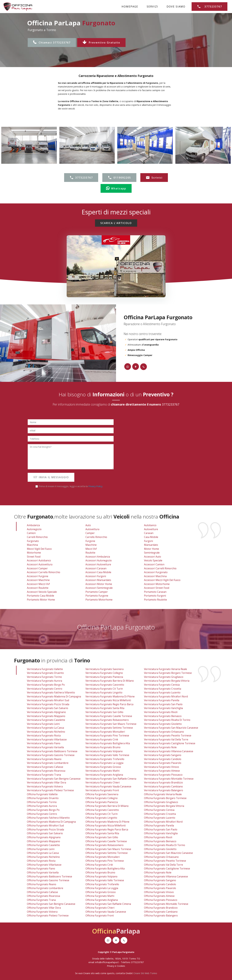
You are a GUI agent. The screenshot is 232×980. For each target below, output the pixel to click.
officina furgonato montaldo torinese (166, 904)
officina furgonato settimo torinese (107, 853)
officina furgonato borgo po (43, 810)
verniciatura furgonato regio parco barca (109, 704)
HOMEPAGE (130, 7)
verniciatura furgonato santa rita (105, 708)
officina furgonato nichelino (43, 857)
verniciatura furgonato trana (44, 775)
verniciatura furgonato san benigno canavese (54, 779)
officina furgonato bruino (100, 873)
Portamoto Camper (97, 592)
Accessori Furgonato (156, 572)
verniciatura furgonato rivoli (161, 712)
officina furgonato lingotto (101, 818)
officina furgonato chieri (100, 908)
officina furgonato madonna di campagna (51, 822)
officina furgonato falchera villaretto (48, 818)
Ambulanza (33, 525)
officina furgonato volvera (42, 912)
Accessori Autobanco (39, 560)
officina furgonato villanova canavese (166, 877)
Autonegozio (34, 529)
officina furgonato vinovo (159, 892)
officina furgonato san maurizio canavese (168, 853)
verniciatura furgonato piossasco (163, 775)
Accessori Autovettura (40, 564)
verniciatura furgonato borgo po (46, 685)
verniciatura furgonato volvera (45, 787)
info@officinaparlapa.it (107, 962)
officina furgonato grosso (101, 892)
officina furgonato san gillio (102, 837)
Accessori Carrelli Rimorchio (160, 568)
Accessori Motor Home (99, 584)
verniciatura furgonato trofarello (105, 759)
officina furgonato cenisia (159, 810)
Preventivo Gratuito (101, 43)
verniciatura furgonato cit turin (104, 689)
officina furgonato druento (43, 798)
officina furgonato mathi (100, 896)
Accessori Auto (153, 557)
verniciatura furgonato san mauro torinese (111, 724)
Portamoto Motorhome (99, 600)
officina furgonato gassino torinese (48, 880)
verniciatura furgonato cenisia (162, 685)
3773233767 (209, 7)
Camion (31, 533)
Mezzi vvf (91, 549)
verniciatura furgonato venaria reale (165, 669)
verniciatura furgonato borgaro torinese (168, 673)
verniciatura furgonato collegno (104, 673)
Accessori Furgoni (96, 576)
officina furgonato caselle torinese (106, 841)
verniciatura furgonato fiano (44, 743)
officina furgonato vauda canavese (106, 912)
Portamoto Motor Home (41, 600)
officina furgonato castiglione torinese (167, 869)
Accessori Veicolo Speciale (42, 592)
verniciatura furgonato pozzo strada (48, 704)
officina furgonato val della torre (163, 865)
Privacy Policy (95, 486)
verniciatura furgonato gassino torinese (51, 755)
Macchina (32, 545)
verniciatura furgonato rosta (44, 736)
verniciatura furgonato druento (45, 673)
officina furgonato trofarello (102, 884)
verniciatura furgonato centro (45, 689)
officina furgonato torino (42, 802)
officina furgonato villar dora (44, 908)
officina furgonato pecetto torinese (165, 861)
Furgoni (148, 541)
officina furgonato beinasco (160, 841)
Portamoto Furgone (97, 596)
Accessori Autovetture (98, 564)
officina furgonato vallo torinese (105, 880)
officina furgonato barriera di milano (107, 806)
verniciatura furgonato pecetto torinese (168, 736)
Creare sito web (91, 973)
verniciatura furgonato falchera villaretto (51, 693)
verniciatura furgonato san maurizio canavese (171, 728)
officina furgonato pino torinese (105, 861)
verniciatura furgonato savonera (104, 669)
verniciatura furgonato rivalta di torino (167, 720)
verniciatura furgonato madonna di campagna (54, 697)
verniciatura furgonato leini (43, 724)
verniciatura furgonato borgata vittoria (167, 681)
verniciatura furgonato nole (160, 747)
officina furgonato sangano (160, 880)
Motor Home (151, 549)
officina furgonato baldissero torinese (49, 877)
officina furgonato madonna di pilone (107, 822)
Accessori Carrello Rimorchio (44, 572)
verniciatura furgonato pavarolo (163, 763)
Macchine (91, 545)
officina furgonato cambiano (161, 912)
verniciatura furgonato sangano (163, 755)
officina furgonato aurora (42, 806)
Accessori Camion (154, 564)
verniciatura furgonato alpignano (46, 712)
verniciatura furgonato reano (44, 759)
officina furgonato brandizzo (161, 908)
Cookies (121, 966)
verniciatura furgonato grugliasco (164, 677)
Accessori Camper (37, 568)
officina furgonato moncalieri (103, 857)
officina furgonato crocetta (160, 814)
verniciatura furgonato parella (162, 700)
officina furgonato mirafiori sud (45, 826)
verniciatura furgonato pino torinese (107, 736)
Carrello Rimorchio (96, 537)
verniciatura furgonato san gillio (104, 712)
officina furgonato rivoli (158, 837)
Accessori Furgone (38, 576)
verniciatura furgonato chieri (103, 783)
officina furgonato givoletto (160, 849)
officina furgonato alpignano (44, 837)
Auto (88, 525)
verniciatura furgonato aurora (44, 681)
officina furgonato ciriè (99, 865)
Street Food (34, 557)
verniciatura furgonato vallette (45, 669)
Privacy (111, 966)
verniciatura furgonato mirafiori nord (166, 697)
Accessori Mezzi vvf (38, 584)
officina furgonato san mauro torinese (108, 849)
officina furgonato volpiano (101, 877)
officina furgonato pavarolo (160, 888)
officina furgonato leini (41, 849)
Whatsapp (116, 188)
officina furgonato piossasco (161, 900)
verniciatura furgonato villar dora (46, 783)
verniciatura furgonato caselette (46, 720)
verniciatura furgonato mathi (102, 771)
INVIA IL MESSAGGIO (51, 477)
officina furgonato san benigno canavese (51, 904)
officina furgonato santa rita (102, 833)
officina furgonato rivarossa (43, 896)
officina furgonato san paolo (161, 830)
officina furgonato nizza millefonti (106, 826)
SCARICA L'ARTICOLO (116, 223)
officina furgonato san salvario (45, 833)
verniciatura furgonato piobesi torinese (50, 790)
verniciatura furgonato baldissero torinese (52, 751)
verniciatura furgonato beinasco (163, 716)
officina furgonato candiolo (160, 884)
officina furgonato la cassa (43, 853)
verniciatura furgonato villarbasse (47, 740)
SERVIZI (152, 7)
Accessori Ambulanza (98, 557)
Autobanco (150, 525)
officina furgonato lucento (160, 818)
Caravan (149, 533)
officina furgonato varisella (43, 873)
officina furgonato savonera (102, 794)
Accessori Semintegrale (99, 588)
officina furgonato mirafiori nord (163, 822)
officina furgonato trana (41, 900)
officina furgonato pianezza (102, 802)
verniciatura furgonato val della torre (166, 740)
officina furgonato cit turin (102, 814)
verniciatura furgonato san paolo (163, 704)
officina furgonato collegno (102, 798)
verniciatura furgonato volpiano (104, 751)
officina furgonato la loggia (102, 888)
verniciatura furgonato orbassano (164, 732)
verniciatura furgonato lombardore (48, 763)
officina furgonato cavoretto (102, 810)
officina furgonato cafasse (42, 892)
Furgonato (33, 541)
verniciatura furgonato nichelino (46, 732)
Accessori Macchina (155, 576)
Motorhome (34, 553)
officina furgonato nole (158, 873)
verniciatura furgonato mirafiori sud (48, 700)
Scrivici (154, 178)
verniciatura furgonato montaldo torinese (169, 779)
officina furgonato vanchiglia (161, 833)
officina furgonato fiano (41, 869)
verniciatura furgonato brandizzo (163, 783)
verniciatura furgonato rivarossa (46, 771)
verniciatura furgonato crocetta (163, 689)
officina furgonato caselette (43, 845)
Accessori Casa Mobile (98, 572)
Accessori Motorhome (157, 584)
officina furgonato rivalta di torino (165, 845)
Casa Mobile (151, 537)
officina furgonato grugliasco (161, 802)
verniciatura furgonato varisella (45, 747)
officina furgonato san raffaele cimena (108, 904)
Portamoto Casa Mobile (40, 596)
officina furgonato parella (159, 826)
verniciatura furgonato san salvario (47, 708)
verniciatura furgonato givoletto (163, 724)
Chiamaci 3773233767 (52, 43)
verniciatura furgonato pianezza (104, 677)
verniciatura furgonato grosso (103, 767)
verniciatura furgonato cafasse (45, 767)
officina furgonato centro (42, 814)
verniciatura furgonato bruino (103, 747)
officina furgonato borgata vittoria (164, 806)
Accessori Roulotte (38, 588)
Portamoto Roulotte (155, 600)
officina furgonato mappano (43, 841)
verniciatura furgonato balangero (163, 790)
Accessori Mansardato (98, 580)
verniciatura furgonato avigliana (104, 775)
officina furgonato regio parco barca (107, 830)
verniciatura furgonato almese (162, 771)
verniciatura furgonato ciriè (102, 740)
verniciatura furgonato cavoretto (105, 685)
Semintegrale (152, 553)
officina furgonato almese (159, 896)
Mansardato (151, 545)
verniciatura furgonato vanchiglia (163, 708)
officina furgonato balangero (161, 916)
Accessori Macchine (38, 580)
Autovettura (92, 529)
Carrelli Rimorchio (37, 537)
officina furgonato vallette (42, 794)
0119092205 (119, 178)
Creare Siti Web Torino (145, 973)
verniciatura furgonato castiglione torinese (170, 743)
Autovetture (151, 529)
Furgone (90, 541)
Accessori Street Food (157, 588)
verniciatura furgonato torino (44, 677)
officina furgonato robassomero (104, 845)
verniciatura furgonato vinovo (162, 767)
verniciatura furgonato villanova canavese (169, 751)
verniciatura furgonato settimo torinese (109, 728)
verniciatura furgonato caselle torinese (109, 716)
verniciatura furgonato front (102, 790)
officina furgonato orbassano (161, 857)
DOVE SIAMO (176, 7)
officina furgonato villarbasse (44, 865)
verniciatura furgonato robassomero (107, 720)
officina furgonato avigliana (102, 900)
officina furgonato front (100, 916)
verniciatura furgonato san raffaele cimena (111, 779)
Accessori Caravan (96, 568)
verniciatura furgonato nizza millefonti (108, 700)
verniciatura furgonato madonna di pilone (110, 697)
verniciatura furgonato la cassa (45, 728)
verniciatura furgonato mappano (46, 716)
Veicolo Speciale (153, 560)
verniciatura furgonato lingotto (104, 693)
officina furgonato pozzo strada (45, 830)
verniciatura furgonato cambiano (163, 787)
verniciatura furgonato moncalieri (105, 732)
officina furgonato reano (42, 884)
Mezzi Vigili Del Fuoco (39, 549)
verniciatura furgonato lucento (162, 693)
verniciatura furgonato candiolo (163, 759)
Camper (90, 533)
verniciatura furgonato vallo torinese (107, 755)
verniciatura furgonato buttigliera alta (108, 743)
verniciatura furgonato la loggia (104, 763)
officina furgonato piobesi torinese (48, 916)
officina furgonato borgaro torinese (165, 798)
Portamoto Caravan (155, 592)
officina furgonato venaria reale (163, 794)
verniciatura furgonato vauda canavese (108, 787)
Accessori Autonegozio (99, 560)
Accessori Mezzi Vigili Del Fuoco (162, 580)
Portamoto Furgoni (155, 596)
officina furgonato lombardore (45, 888)
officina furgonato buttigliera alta (105, 869)
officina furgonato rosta (41, 861)
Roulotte (90, 553)
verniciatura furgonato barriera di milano (110, 681)
